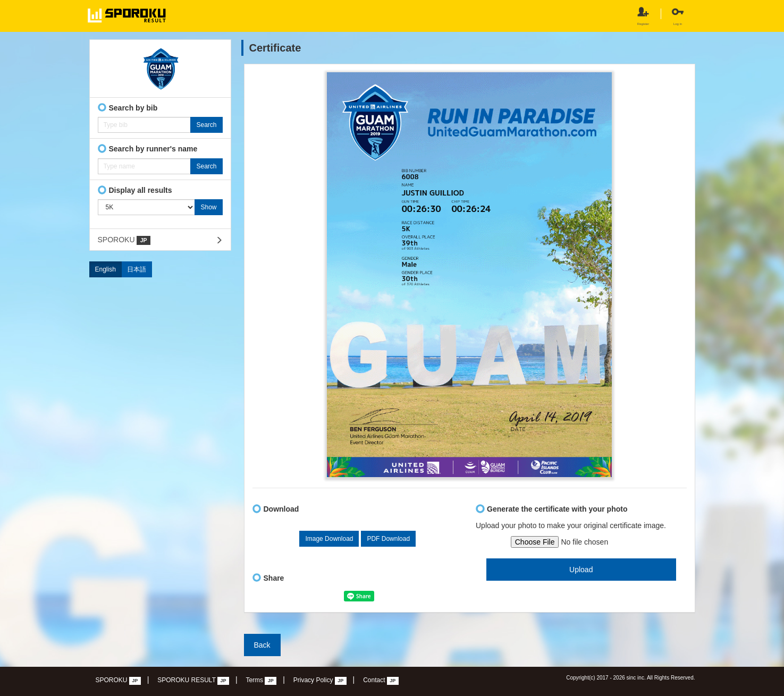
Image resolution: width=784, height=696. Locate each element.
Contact (381, 681)
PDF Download (388, 539)
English (106, 269)
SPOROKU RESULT (193, 681)
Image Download (329, 539)
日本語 (137, 269)
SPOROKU (124, 240)
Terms (261, 681)
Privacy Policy (320, 681)
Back (262, 645)
